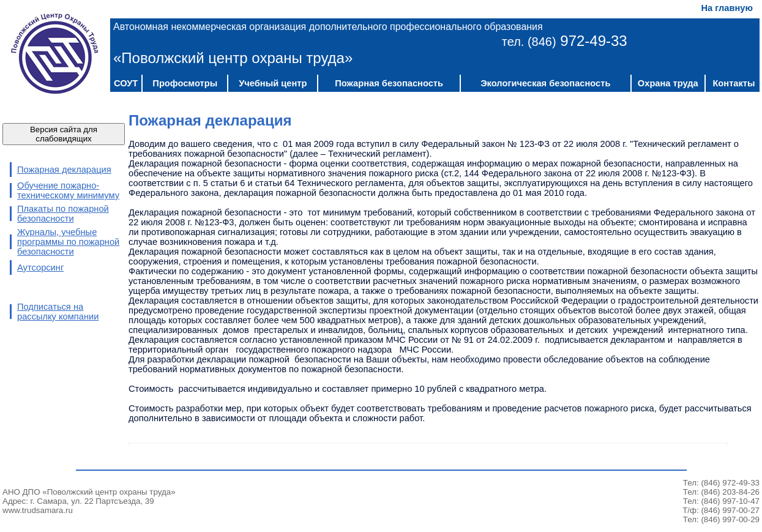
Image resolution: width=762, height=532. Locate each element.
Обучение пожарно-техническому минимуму (68, 190)
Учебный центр (273, 83)
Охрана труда (668, 83)
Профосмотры (185, 83)
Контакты (734, 83)
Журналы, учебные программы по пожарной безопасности (68, 242)
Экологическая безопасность (545, 83)
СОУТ (126, 83)
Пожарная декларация (64, 170)
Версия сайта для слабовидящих (64, 134)
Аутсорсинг (40, 268)
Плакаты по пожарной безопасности (63, 214)
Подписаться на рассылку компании (58, 312)
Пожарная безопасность (389, 83)
